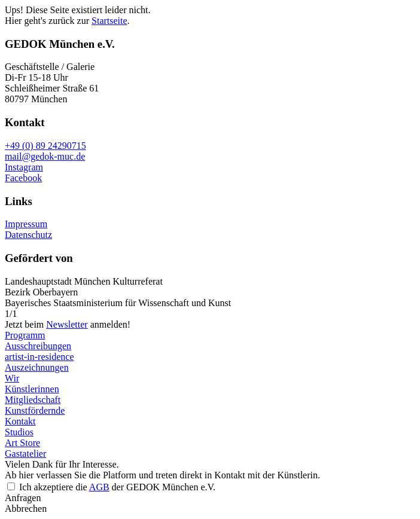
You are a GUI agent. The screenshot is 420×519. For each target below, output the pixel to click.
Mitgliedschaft (33, 400)
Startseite (109, 21)
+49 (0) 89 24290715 (45, 146)
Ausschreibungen (38, 346)
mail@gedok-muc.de (45, 156)
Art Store (22, 443)
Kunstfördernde (35, 410)
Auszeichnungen (37, 367)
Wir (12, 378)
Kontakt (20, 421)
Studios (19, 432)
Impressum (26, 224)
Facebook (23, 178)
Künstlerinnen (32, 389)
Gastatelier (25, 454)
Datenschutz (28, 235)
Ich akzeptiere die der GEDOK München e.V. (117, 487)
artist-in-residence (39, 357)
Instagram (24, 167)
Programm (25, 335)
